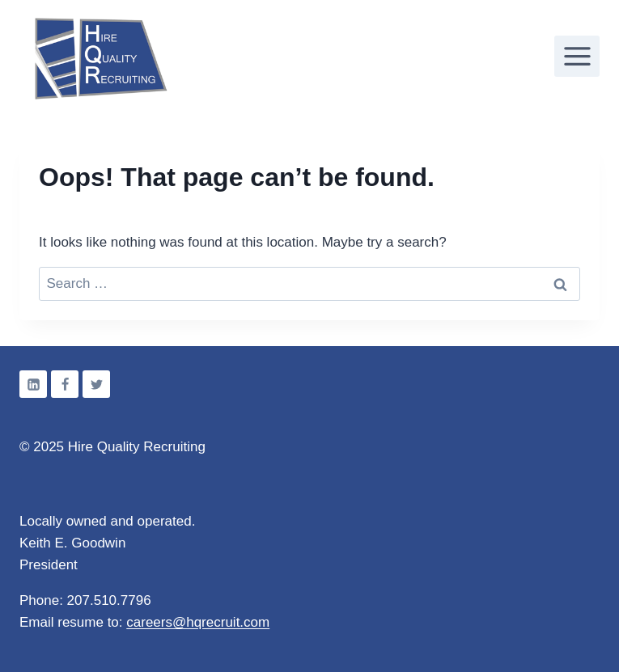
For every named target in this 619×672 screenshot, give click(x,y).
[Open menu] (577, 56)
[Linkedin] (33, 384)
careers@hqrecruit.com (198, 622)
